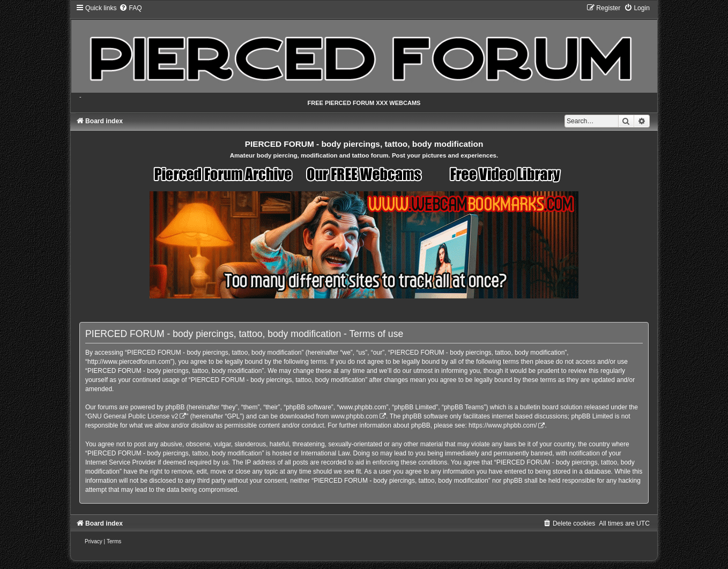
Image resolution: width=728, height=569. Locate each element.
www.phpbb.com (354, 416)
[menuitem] (130, 8)
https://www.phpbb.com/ (503, 425)
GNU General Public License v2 (133, 416)
